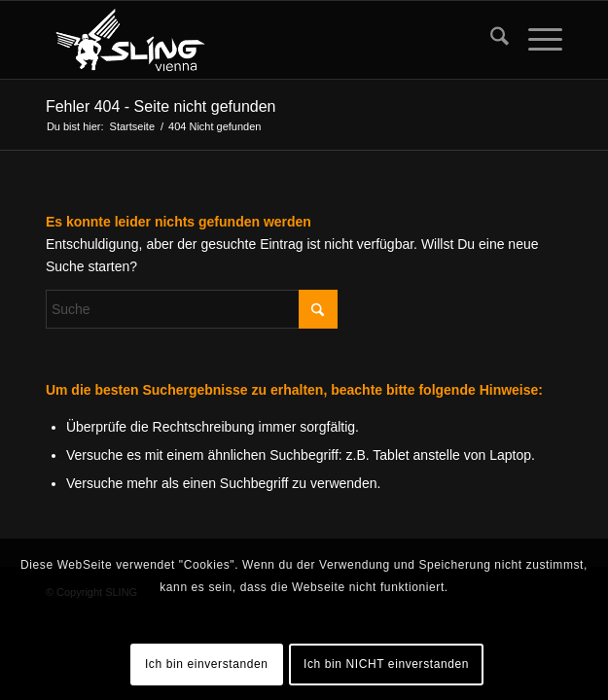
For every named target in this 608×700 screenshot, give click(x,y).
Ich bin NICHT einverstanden (386, 664)
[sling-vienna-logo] (252, 40)
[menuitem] (490, 40)
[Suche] (490, 40)
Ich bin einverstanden (207, 664)
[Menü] (536, 40)
